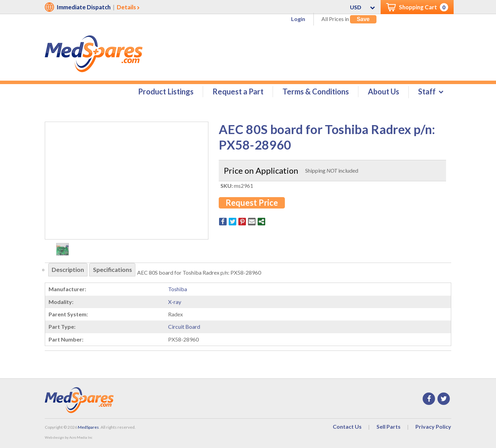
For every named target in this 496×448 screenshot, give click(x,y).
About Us (384, 92)
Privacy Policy (433, 427)
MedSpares (88, 427)
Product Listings (166, 92)
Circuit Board (184, 327)
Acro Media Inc (81, 438)
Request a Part (238, 92)
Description (68, 270)
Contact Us (347, 427)
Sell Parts (389, 427)
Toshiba (178, 289)
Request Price (252, 203)
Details (126, 7)
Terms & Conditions (316, 92)
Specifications (114, 270)
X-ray (175, 302)
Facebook (429, 399)
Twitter (444, 399)
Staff (427, 92)
